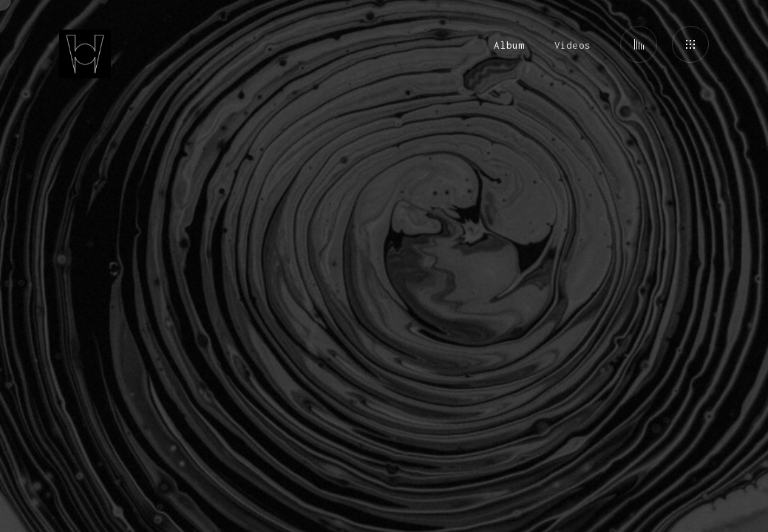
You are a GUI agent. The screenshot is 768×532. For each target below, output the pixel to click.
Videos (572, 45)
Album (509, 45)
